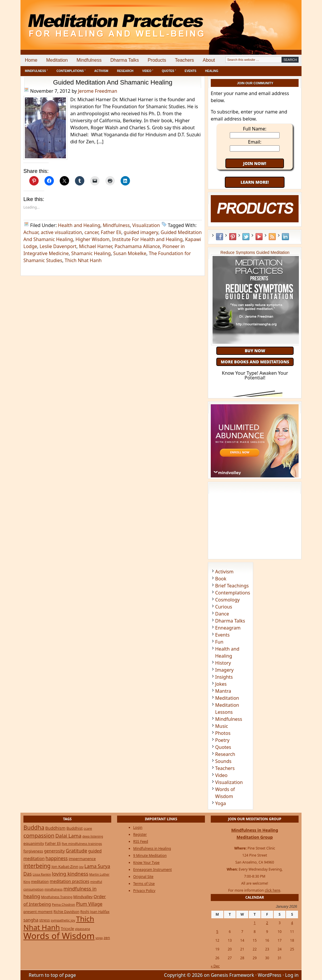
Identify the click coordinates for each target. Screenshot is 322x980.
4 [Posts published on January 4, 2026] (292, 923)
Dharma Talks (125, 60)
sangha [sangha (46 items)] (31, 920)
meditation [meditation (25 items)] (40, 881)
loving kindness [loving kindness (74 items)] (70, 874)
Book (221, 579)
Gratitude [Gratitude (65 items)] (76, 851)
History (223, 663)
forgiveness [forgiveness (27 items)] (33, 851)
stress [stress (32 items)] (44, 920)
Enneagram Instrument (153, 870)
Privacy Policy (144, 891)
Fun (219, 642)
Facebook (220, 237)
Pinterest (233, 237)
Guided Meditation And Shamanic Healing (113, 82)
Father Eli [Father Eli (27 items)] (53, 844)
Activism (101, 71)
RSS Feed (272, 237)
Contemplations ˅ (71, 71)
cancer (91, 232)
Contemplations (233, 593)
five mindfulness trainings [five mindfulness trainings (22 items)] (82, 844)
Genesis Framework (232, 975)
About (209, 60)
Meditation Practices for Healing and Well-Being (88, 20)
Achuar (31, 232)
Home (31, 60)
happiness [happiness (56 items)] (57, 858)
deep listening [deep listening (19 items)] (93, 836)
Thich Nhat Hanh (83, 260)
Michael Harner (96, 246)
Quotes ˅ (169, 71)
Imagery (224, 670)
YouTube (259, 237)
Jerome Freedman (98, 91)
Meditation (57, 60)
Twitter (246, 237)
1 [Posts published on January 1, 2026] (255, 923)
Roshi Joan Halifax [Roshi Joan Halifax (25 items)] (95, 912)
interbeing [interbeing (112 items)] (37, 866)
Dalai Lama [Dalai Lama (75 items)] (68, 836)
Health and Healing (79, 225)
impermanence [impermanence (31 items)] (82, 859)
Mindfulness (89, 60)
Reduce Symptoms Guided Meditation (255, 252)
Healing (212, 71)
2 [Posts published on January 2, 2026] (267, 923)
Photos (223, 733)
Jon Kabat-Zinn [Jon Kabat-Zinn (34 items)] (65, 866)
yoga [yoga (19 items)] (99, 938)
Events (191, 71)
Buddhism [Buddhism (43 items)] (55, 828)
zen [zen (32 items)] (107, 938)
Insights (224, 677)
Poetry (222, 740)
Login (138, 827)
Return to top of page (52, 975)
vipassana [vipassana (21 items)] (83, 929)
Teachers (185, 60)
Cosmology (227, 600)
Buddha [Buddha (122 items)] (34, 827)
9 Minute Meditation (150, 856)
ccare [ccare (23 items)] (88, 828)
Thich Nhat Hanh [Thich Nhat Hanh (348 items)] (59, 923)
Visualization (146, 225)
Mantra (223, 691)
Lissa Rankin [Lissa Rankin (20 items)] (42, 874)
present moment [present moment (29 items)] (38, 912)
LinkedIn (285, 237)
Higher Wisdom (93, 239)
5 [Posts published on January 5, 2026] (217, 932)
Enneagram (228, 628)
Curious (224, 607)
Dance (222, 614)
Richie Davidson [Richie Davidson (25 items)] (66, 912)
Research (125, 71)
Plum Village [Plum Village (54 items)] (89, 904)
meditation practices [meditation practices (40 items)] (70, 881)
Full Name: (255, 129)
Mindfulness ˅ (36, 71)
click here (272, 890)
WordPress (270, 975)
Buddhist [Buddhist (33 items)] (75, 828)
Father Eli (111, 232)
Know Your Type (146, 863)
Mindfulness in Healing (152, 849)
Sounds (223, 761)
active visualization (61, 232)
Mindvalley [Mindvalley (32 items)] (83, 897)
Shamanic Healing (91, 253)
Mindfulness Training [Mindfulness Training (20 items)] (57, 897)
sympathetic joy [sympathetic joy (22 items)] (63, 920)
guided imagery (141, 232)
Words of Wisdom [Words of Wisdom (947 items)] (59, 936)
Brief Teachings (232, 586)
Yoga (221, 803)
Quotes (223, 747)
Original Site (143, 877)
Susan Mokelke (130, 253)
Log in (292, 975)
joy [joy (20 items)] (82, 867)
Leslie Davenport (58, 246)
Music (222, 726)
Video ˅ (148, 71)
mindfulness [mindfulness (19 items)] (54, 889)
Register (140, 834)
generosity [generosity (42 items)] (54, 851)
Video (221, 775)
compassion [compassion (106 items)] (39, 835)
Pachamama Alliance (137, 246)
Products (157, 60)
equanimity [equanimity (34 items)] (34, 843)
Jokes (221, 684)
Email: (255, 142)
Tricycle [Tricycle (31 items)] (67, 929)
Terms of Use (144, 884)
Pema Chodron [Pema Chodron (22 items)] (63, 904)
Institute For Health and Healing (147, 239)
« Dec (215, 966)
